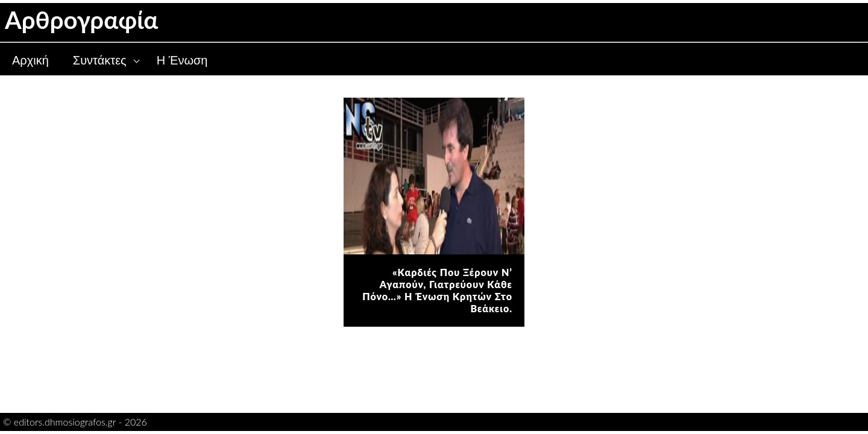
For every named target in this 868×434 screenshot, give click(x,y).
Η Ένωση (182, 60)
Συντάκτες (100, 60)
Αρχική (30, 60)
